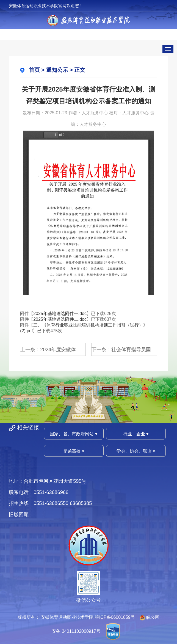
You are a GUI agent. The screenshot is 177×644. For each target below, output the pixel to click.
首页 (34, 70)
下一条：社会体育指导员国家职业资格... (124, 350)
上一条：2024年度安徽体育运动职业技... (53, 350)
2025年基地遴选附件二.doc (60, 319)
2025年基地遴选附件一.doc (60, 314)
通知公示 (57, 70)
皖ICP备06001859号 (115, 617)
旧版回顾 (19, 515)
